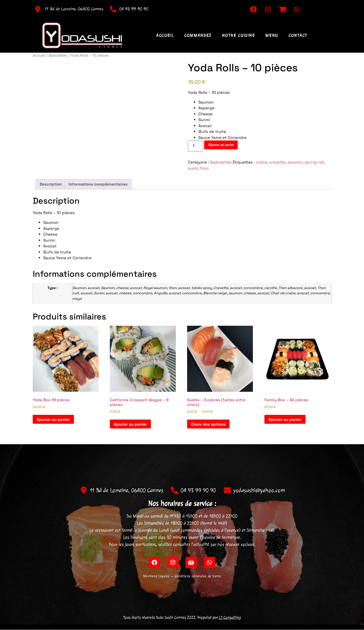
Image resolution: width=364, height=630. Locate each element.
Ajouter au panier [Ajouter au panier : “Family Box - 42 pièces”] (285, 419)
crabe (261, 162)
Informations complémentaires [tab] (98, 184)
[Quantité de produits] (195, 146)
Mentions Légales (156, 576)
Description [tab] (51, 184)
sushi (193, 168)
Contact (298, 35)
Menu (272, 35)
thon (204, 168)
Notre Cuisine (238, 35)
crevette (277, 162)
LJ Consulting (229, 618)
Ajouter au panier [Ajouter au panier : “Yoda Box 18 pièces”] (53, 419)
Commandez (198, 35)
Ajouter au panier (221, 145)
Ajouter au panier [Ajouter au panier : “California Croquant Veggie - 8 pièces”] (130, 424)
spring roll (314, 162)
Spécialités (58, 55)
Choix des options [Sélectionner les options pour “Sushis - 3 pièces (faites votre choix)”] (208, 424)
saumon (295, 162)
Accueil (165, 35)
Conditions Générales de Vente (198, 576)
